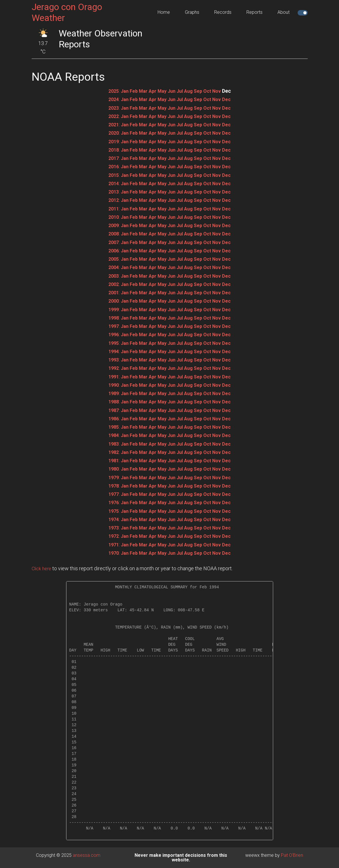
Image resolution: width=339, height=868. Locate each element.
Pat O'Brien (292, 855)
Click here (43, 568)
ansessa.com (87, 855)
